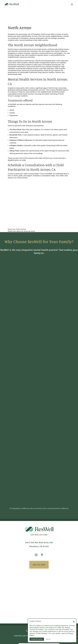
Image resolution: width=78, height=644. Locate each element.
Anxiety (12, 113)
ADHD (12, 110)
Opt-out (48, 639)
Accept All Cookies (37, 639)
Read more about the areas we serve (21, 231)
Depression (14, 115)
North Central (21, 229)
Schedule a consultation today (44, 176)
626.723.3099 (39, 484)
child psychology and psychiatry (27, 90)
